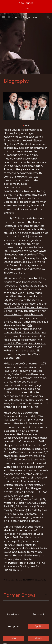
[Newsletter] (13, 615)
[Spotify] (39, 626)
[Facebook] (39, 615)
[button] (3, 17)
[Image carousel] (26, 109)
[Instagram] (13, 626)
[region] (26, 7)
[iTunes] (39, 638)
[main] (26, 81)
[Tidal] (13, 638)
